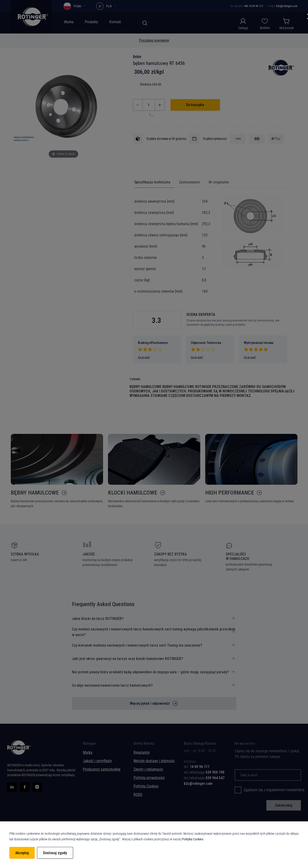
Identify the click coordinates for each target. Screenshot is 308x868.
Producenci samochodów (102, 769)
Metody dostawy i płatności (154, 761)
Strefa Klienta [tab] (144, 745)
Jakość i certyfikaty (97, 761)
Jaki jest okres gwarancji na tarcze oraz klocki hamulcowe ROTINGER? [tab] (128, 659)
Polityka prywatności (149, 778)
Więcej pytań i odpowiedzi (150, 703)
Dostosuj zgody (55, 853)
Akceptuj (22, 853)
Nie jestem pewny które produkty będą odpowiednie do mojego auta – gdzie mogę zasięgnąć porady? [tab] (150, 672)
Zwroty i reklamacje (148, 769)
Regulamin (142, 752)
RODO (138, 795)
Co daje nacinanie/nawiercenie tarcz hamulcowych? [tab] (112, 685)
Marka (88, 752)
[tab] (206, 767)
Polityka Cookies (146, 786)
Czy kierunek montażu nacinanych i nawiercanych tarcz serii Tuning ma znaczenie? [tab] (137, 645)
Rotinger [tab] (89, 745)
